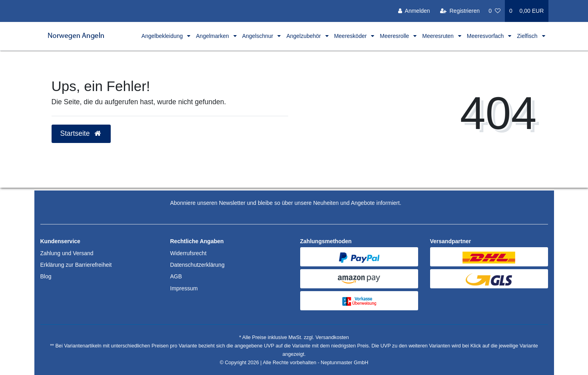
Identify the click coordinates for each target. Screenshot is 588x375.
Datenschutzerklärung (197, 265)
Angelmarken (213, 36)
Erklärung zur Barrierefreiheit (76, 265)
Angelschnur (259, 36)
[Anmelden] (414, 11)
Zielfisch (528, 36)
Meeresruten (439, 36)
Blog (46, 276)
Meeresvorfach (486, 36)
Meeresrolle (395, 36)
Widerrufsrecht (188, 253)
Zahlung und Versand (67, 253)
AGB (176, 276)
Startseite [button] (81, 133)
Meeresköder (351, 36)
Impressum (184, 288)
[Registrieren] (460, 11)
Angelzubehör (304, 36)
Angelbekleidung (163, 36)
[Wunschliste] (494, 11)
